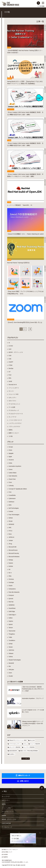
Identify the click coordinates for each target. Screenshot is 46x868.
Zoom (10, 673)
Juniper (11, 540)
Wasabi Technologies (15, 660)
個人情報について (8, 852)
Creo (10, 492)
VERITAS (11, 650)
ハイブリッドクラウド (15, 423)
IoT (10, 372)
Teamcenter (12, 631)
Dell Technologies (14, 508)
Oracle (10, 586)
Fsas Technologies (14, 515)
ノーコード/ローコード (15, 420)
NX (9, 569)
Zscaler (11, 676)
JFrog (10, 544)
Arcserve (11, 460)
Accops (11, 447)
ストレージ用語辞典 (35, 744)
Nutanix (11, 563)
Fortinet (11, 511)
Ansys (10, 450)
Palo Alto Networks (14, 592)
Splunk (11, 624)
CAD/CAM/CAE (6, 823)
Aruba (10, 463)
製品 (5, 791)
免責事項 (6, 857)
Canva (10, 469)
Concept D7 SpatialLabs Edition (18, 489)
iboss (10, 534)
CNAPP (11, 362)
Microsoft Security (14, 553)
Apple (10, 457)
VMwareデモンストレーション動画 (18, 740)
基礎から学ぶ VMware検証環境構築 (29, 751)
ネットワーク (12, 417)
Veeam (11, 647)
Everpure (11, 595)
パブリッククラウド (14, 427)
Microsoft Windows (14, 557)
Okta (10, 576)
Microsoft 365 (12, 547)
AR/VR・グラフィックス (16, 352)
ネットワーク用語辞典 (29, 747)
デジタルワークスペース (16, 414)
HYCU (10, 531)
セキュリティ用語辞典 (15, 747)
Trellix (10, 637)
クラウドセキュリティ (15, 744)
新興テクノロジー (14, 433)
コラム (25, 744)
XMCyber (11, 670)
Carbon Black (12, 473)
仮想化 (11, 430)
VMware (11, 653)
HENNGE (11, 524)
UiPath (11, 644)
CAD (10, 356)
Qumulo (11, 599)
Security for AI (13, 385)
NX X (10, 573)
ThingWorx (12, 634)
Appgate (11, 453)
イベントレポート (14, 388)
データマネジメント (14, 404)
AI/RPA (4, 816)
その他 (11, 436)
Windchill (11, 663)
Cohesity (11, 486)
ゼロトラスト (12, 401)
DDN (10, 505)
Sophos (11, 621)
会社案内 (6, 854)
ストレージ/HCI (6, 808)
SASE (10, 381)
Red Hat (11, 602)
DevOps (11, 368)
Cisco (10, 482)
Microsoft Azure (13, 550)
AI (9, 343)
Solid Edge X (12, 615)
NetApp (11, 560)
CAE (10, 359)
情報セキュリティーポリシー (11, 850)
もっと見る (25, 759)
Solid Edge (12, 611)
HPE (10, 528)
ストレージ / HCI (13, 394)
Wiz (10, 666)
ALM (10, 349)
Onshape (11, 582)
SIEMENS (11, 605)
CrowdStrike (12, 495)
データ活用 (12, 407)
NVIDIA (11, 566)
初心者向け (12, 754)
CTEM (10, 365)
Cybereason (12, 498)
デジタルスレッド (14, 410)
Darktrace (11, 502)
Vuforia (11, 657)
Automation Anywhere (15, 466)
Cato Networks (13, 476)
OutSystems (12, 589)
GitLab (10, 521)
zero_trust (32, 740)
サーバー (11, 391)
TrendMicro (12, 640)
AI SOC (11, 346)
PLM (10, 375)
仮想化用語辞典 (13, 751)
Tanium (11, 628)
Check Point (12, 479)
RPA (10, 378)
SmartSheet (12, 608)
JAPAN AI (11, 537)
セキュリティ (12, 398)
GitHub (11, 518)
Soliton (11, 618)
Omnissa (11, 579)
